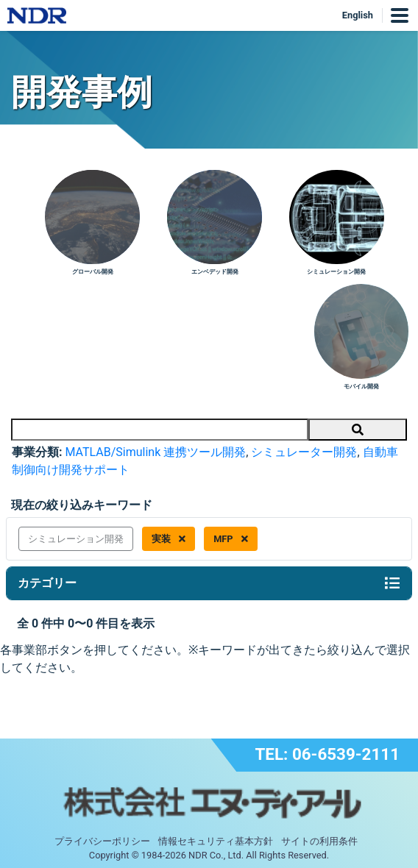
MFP (231, 539)
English (358, 15)
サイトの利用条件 (319, 841)
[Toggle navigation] (392, 583)
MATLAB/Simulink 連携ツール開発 (155, 452)
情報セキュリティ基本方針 (216, 841)
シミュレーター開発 (304, 452)
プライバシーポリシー (102, 841)
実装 (169, 539)
